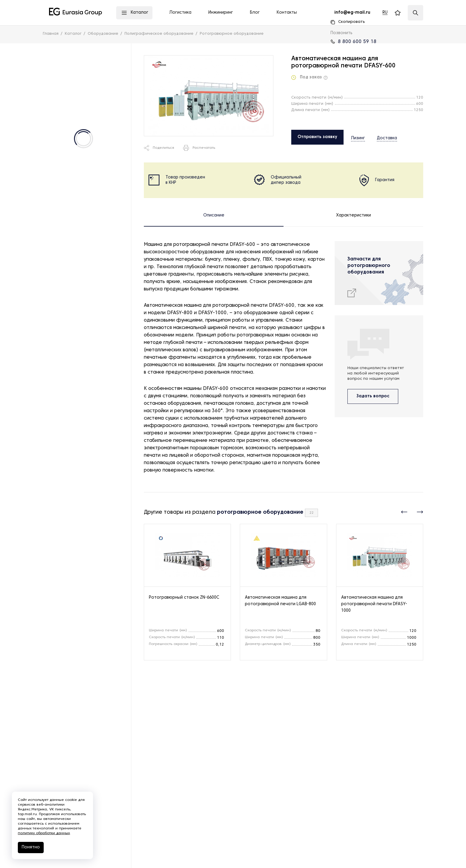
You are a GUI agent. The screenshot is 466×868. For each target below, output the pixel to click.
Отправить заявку (317, 137)
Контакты (287, 13)
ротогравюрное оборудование (260, 512)
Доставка (382, 137)
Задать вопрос (373, 396)
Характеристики (354, 215)
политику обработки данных (44, 833)
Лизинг (358, 137)
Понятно (31, 847)
